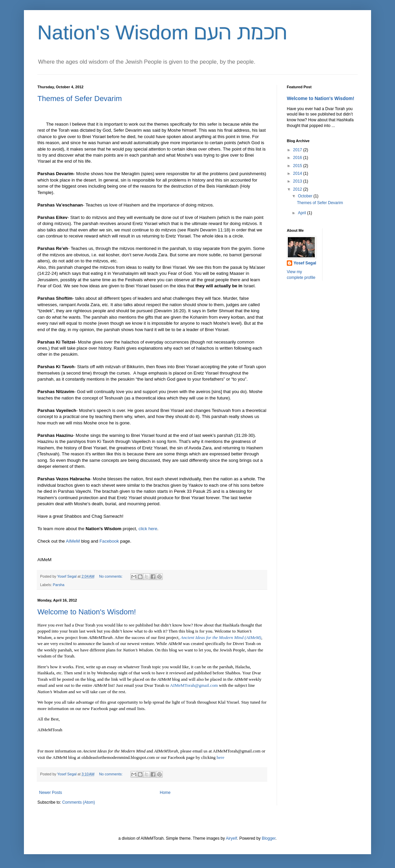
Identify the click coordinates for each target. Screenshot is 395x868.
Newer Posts (51, 793)
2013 (298, 181)
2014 (298, 173)
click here (148, 529)
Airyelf (231, 838)
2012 (298, 189)
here (221, 757)
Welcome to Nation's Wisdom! (87, 612)
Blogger (269, 838)
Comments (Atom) (78, 802)
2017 (298, 150)
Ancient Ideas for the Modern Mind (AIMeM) (221, 637)
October (306, 196)
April (302, 213)
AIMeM (73, 541)
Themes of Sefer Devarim (80, 99)
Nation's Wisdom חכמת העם (162, 33)
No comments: (111, 576)
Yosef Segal (305, 263)
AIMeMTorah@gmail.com (194, 685)
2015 (298, 166)
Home (165, 793)
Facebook (109, 541)
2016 (298, 158)
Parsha (59, 585)
